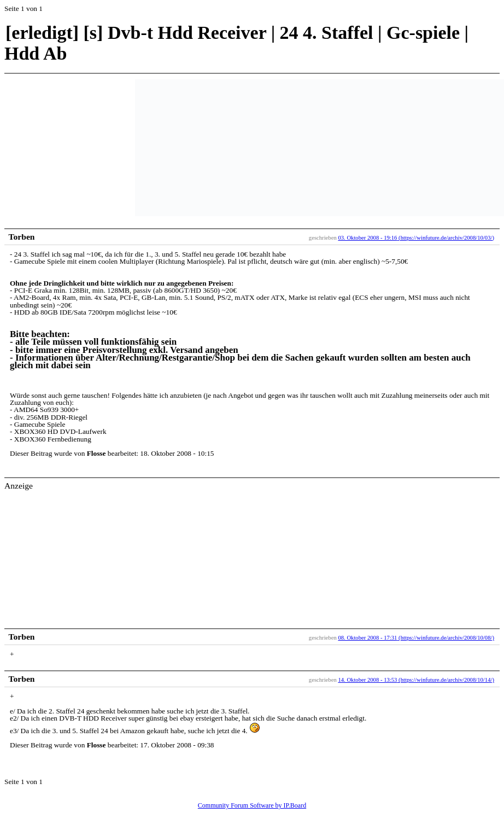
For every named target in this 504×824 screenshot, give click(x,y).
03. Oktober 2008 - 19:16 (367, 238)
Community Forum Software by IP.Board (252, 805)
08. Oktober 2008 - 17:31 (367, 638)
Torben (22, 237)
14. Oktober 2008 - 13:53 (367, 680)
